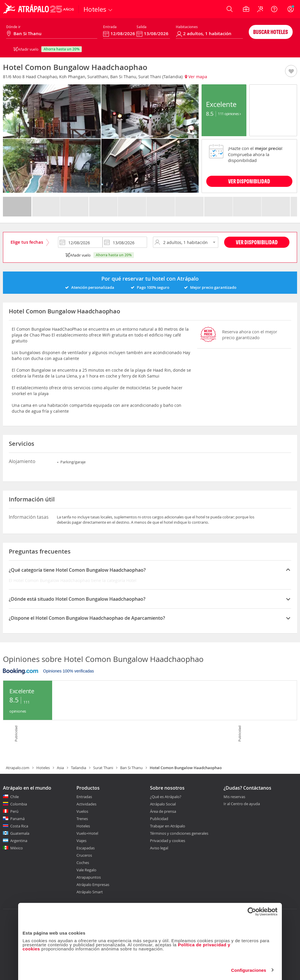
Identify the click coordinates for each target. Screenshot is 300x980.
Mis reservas (234, 797)
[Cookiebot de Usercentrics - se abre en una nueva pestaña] (252, 890)
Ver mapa (196, 77)
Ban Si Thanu (131, 768)
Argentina (19, 841)
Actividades (86, 804)
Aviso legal (159, 848)
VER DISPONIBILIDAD (249, 181)
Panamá (17, 819)
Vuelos (82, 811)
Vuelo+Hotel (87, 833)
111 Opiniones (229, 114)
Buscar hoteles (271, 32)
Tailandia (79, 768)
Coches (83, 863)
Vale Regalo (86, 870)
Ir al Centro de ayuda (242, 804)
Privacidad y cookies (168, 841)
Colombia (19, 804)
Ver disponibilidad (257, 242)
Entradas (84, 797)
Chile (15, 797)
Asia (60, 768)
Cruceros (84, 855)
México (17, 848)
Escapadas (86, 848)
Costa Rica (19, 826)
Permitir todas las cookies (235, 967)
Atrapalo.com (18, 768)
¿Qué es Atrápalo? (166, 797)
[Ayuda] (274, 9)
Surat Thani (103, 768)
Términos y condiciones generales (179, 833)
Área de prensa (163, 811)
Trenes (82, 819)
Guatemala (20, 833)
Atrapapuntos (89, 877)
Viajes (81, 841)
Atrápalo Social (163, 804)
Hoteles (43, 768)
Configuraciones (249, 948)
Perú (14, 811)
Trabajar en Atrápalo (168, 826)
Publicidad (159, 819)
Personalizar (149, 967)
